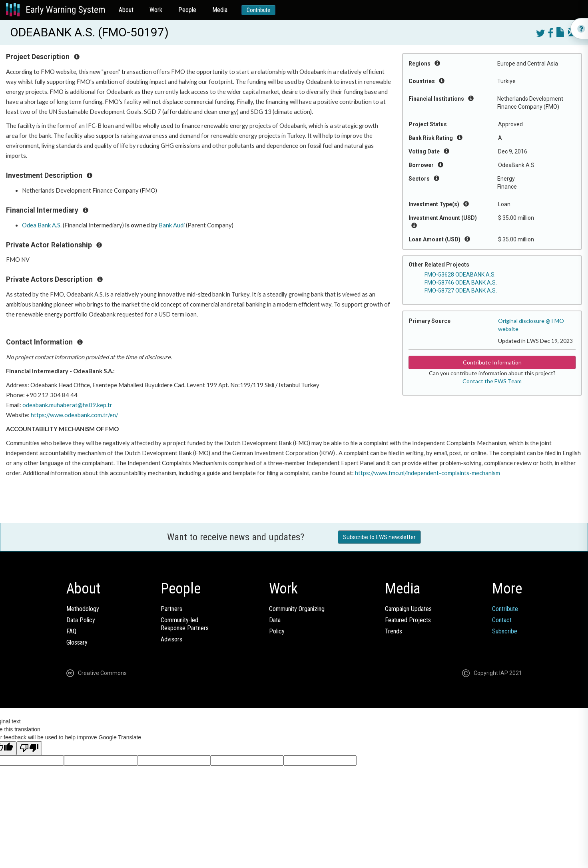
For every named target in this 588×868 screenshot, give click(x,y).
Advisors (171, 639)
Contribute (258, 10)
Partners (171, 609)
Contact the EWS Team (492, 381)
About (126, 10)
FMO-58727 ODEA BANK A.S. (461, 291)
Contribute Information (492, 362)
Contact (502, 620)
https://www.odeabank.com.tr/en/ (74, 415)
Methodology (83, 609)
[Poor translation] (29, 748)
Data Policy (81, 620)
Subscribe (505, 631)
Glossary (77, 642)
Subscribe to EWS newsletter (379, 537)
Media (220, 10)
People (187, 10)
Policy (277, 631)
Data (275, 620)
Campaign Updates (408, 609)
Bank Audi (172, 225)
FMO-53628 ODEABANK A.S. (460, 275)
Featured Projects (408, 620)
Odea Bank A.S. (42, 225)
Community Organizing (297, 609)
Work (156, 10)
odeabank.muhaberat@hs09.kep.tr (67, 405)
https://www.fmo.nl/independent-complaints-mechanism (428, 473)
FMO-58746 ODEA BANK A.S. (461, 283)
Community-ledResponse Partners (185, 624)
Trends (394, 631)
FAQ (71, 631)
